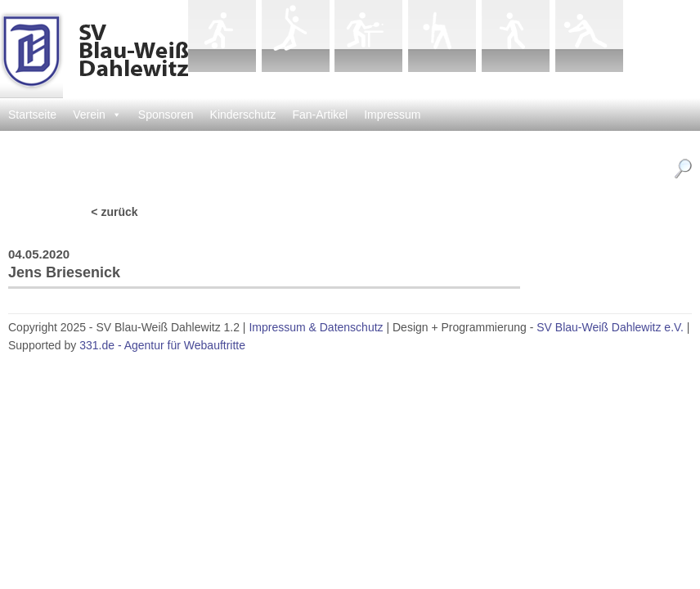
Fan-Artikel (321, 115)
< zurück (114, 212)
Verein (97, 115)
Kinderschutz (243, 115)
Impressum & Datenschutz (316, 327)
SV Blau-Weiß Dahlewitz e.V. (610, 327)
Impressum (392, 115)
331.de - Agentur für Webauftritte (162, 345)
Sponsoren (166, 115)
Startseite (32, 115)
